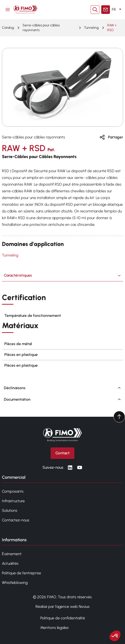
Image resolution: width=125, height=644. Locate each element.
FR (117, 10)
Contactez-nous (16, 520)
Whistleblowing (15, 583)
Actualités (10, 563)
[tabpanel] (62, 332)
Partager (111, 137)
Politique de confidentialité (63, 618)
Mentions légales (54, 628)
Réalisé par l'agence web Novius (62, 607)
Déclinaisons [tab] (62, 388)
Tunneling (91, 28)
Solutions (10, 510)
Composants (13, 491)
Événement (12, 554)
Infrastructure (13, 501)
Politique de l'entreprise (21, 573)
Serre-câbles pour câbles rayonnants (41, 28)
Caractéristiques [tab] (62, 275)
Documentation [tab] (62, 399)
